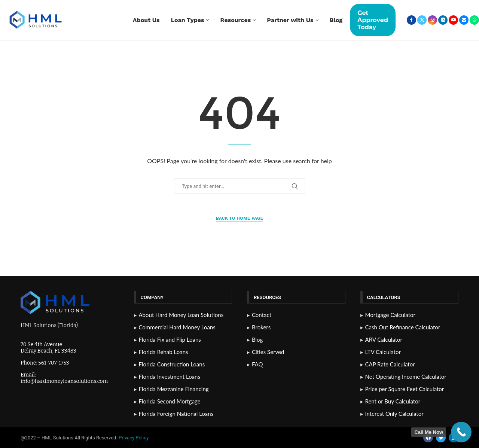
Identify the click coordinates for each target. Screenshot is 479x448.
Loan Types (188, 20)
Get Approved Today (373, 20)
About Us (146, 20)
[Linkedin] (443, 20)
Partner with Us (290, 20)
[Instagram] (432, 20)
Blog (336, 20)
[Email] (464, 20)
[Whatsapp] (474, 20)
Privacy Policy (134, 438)
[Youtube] (453, 20)
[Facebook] (411, 20)
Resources (235, 20)
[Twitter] (422, 20)
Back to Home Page (239, 218)
